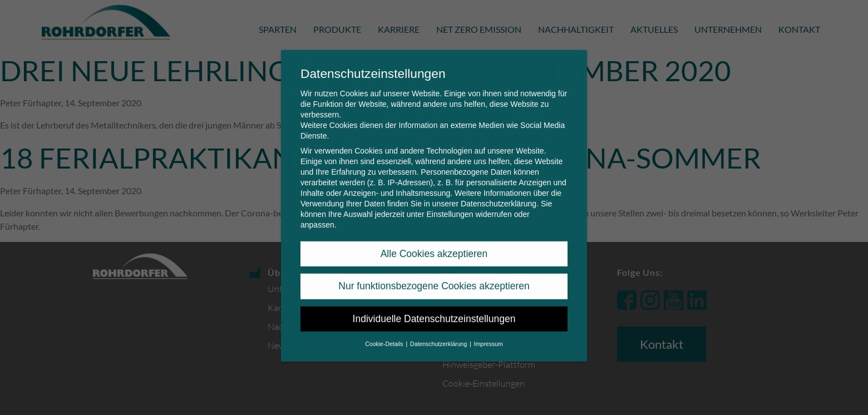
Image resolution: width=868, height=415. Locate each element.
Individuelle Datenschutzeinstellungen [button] (434, 310)
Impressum (489, 335)
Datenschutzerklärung (499, 195)
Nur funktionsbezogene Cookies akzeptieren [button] (434, 277)
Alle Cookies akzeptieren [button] (434, 245)
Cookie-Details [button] (385, 335)
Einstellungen (450, 205)
